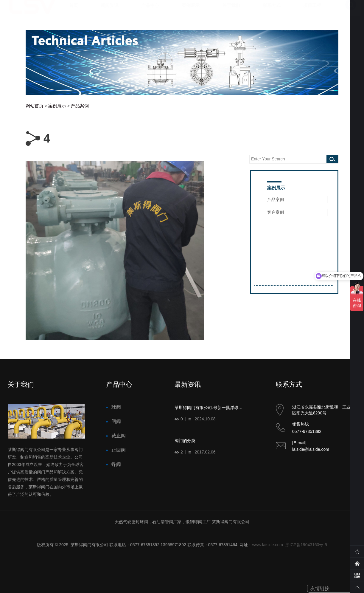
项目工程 (312, 11)
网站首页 (35, 106)
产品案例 (80, 106)
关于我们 (231, 11)
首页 (74, 11)
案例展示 (191, 11)
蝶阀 (116, 464)
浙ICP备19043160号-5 (306, 545)
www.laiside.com (267, 545)
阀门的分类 (185, 441)
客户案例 (276, 212)
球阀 (116, 407)
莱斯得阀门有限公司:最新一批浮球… (209, 408)
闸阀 (116, 421)
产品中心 (150, 11)
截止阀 (119, 436)
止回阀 (119, 450)
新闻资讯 (110, 11)
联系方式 (272, 11)
